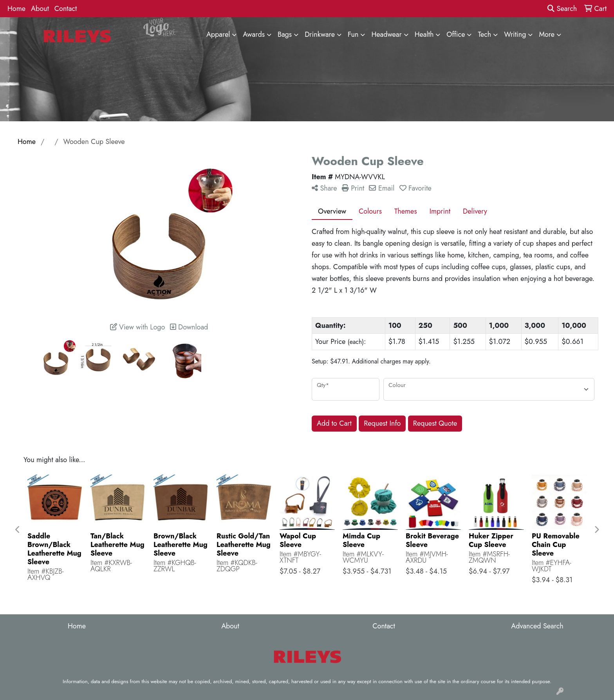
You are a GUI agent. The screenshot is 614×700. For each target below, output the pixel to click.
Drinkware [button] (320, 34)
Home (16, 9)
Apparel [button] (218, 34)
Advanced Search (537, 626)
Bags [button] (285, 34)
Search (562, 9)
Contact (66, 9)
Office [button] (456, 34)
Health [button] (424, 34)
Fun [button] (353, 34)
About (40, 9)
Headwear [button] (386, 34)
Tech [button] (484, 34)
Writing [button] (515, 34)
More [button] (547, 34)
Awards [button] (254, 34)
